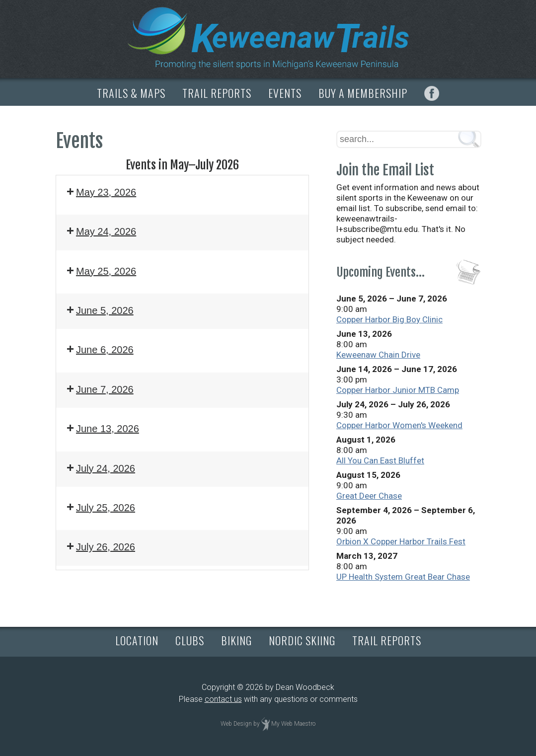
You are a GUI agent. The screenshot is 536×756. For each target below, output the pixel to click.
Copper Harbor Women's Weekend (399, 425)
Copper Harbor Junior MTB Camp (398, 390)
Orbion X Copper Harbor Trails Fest (401, 541)
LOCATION (137, 640)
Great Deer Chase (369, 496)
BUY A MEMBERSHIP (363, 93)
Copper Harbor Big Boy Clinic (389, 319)
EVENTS (285, 93)
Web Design (236, 724)
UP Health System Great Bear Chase (403, 577)
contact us (223, 699)
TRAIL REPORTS (217, 93)
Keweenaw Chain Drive (378, 355)
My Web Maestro (293, 724)
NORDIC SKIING (302, 640)
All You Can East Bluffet (380, 460)
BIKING (236, 640)
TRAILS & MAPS (131, 93)
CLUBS (190, 640)
